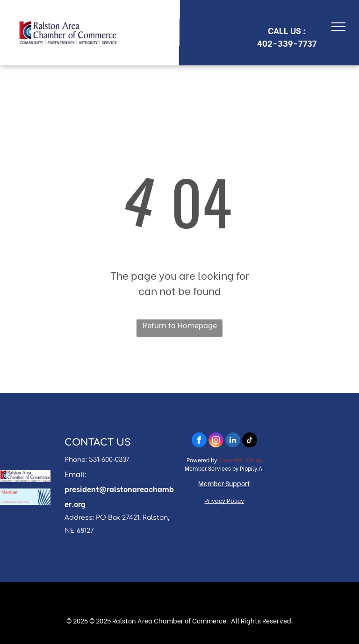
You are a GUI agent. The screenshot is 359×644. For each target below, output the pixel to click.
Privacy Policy (224, 500)
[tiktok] (250, 441)
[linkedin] (233, 441)
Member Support (224, 483)
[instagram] (216, 441)
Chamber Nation (240, 460)
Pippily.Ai (252, 468)
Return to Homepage (180, 325)
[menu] (338, 27)
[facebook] (199, 441)
